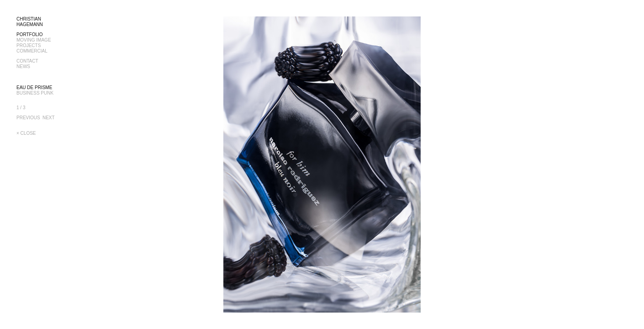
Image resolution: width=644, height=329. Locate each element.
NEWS (23, 66)
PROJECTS (29, 45)
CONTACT (27, 61)
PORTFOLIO (30, 34)
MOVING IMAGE (34, 40)
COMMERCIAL (32, 51)
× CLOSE (26, 133)
